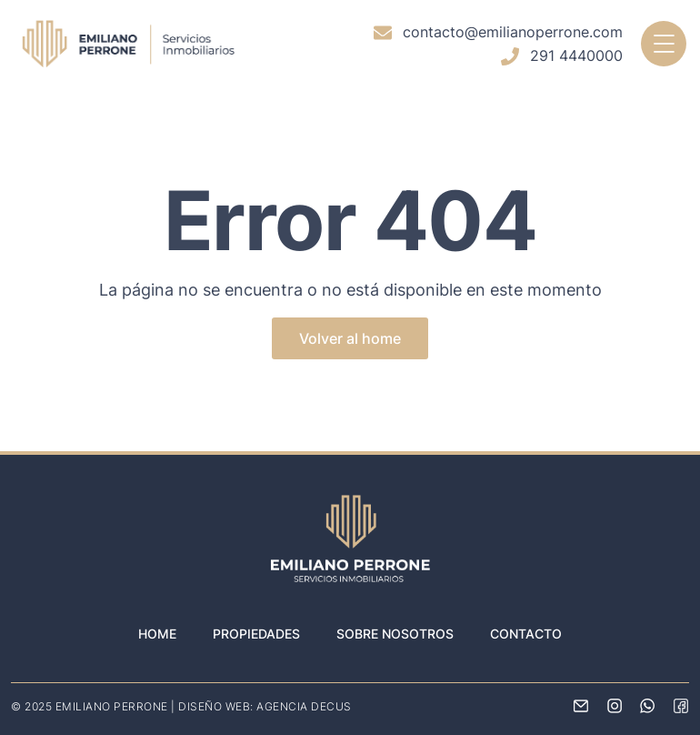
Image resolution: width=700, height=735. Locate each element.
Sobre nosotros (395, 634)
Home (157, 634)
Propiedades (256, 634)
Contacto (526, 634)
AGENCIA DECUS (304, 706)
